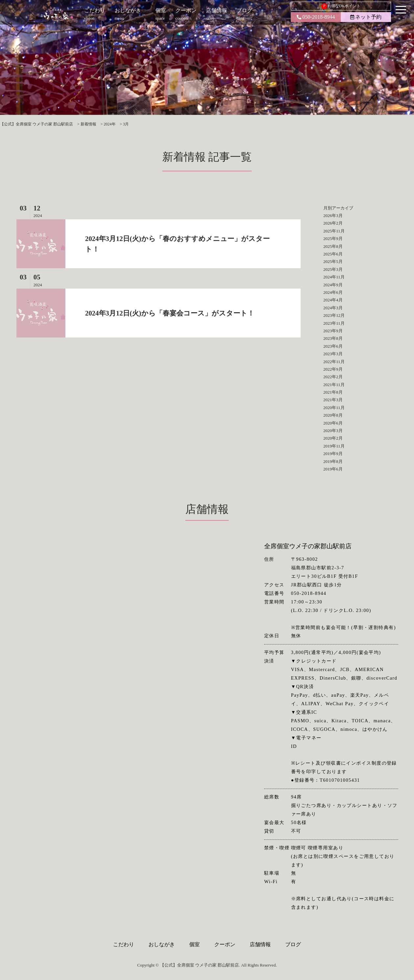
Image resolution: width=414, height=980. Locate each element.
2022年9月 (333, 369)
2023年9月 (333, 331)
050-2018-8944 (316, 17)
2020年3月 (333, 431)
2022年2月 (333, 377)
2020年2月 (333, 438)
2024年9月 (333, 285)
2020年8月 (333, 415)
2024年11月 (334, 277)
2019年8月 (333, 461)
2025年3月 (333, 269)
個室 (195, 944)
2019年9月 (333, 454)
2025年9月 (333, 239)
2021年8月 (333, 392)
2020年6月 (333, 423)
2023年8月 (333, 338)
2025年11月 (334, 231)
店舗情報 (260, 944)
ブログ (293, 944)
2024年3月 (333, 308)
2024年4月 (333, 300)
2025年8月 (333, 246)
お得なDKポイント (341, 6)
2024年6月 (333, 292)
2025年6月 (333, 254)
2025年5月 (333, 261)
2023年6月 (333, 346)
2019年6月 (333, 469)
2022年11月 (334, 362)
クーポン (225, 944)
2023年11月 (334, 323)
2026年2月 (333, 223)
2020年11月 (334, 408)
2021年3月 (333, 400)
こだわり (124, 944)
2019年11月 (334, 446)
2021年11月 (334, 385)
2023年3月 (333, 354)
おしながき (162, 944)
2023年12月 (334, 315)
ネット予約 (366, 17)
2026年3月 (333, 216)
